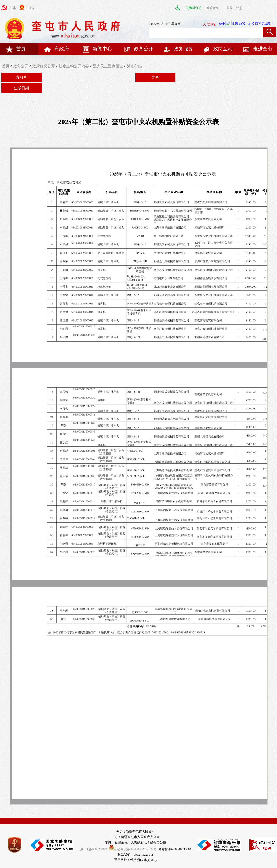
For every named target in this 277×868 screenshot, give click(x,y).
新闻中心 (97, 49)
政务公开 (138, 49)
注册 (240, 8)
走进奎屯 (257, 49)
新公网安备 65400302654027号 (133, 849)
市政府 (56, 49)
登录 (230, 8)
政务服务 (178, 49)
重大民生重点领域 (108, 66)
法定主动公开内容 (74, 66)
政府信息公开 (44, 66)
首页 (16, 49)
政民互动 (218, 49)
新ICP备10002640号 (94, 849)
